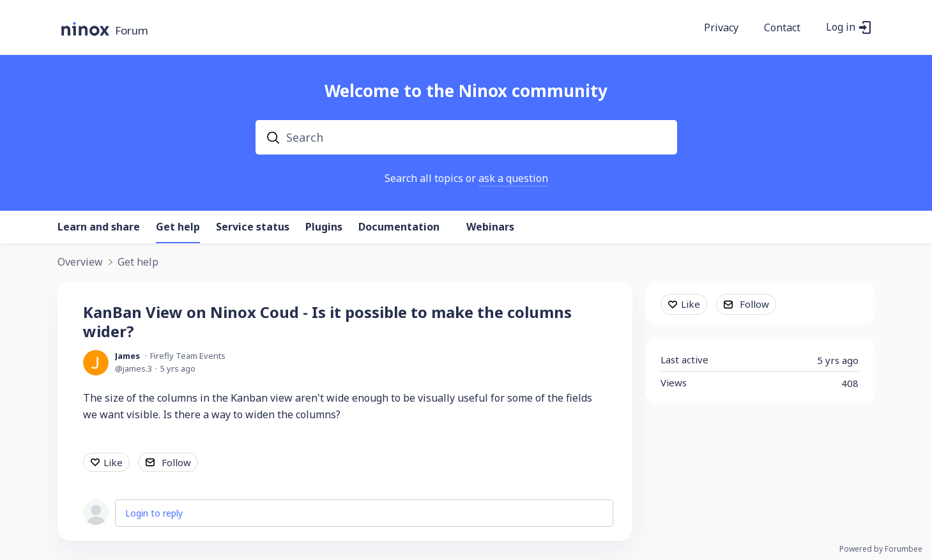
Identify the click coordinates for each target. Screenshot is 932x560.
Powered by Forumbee (881, 549)
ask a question (513, 178)
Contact (782, 28)
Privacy (721, 28)
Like (113, 462)
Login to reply (154, 513)
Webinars (490, 227)
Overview (80, 262)
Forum (132, 31)
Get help (178, 227)
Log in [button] (841, 27)
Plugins (324, 227)
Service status (253, 227)
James (127, 356)
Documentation (399, 227)
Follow (176, 462)
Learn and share (99, 227)
